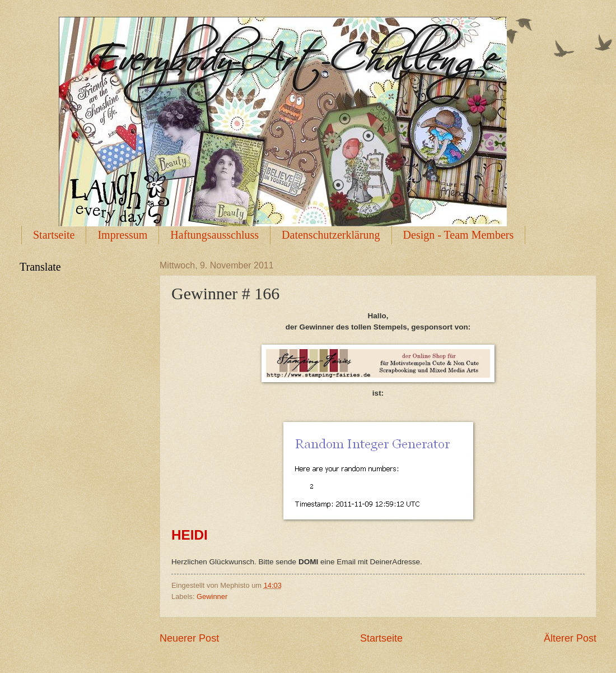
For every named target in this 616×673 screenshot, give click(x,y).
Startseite (54, 235)
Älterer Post (570, 638)
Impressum (122, 235)
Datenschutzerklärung (331, 235)
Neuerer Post (189, 638)
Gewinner (212, 597)
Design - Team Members (459, 235)
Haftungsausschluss (214, 235)
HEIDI (190, 535)
